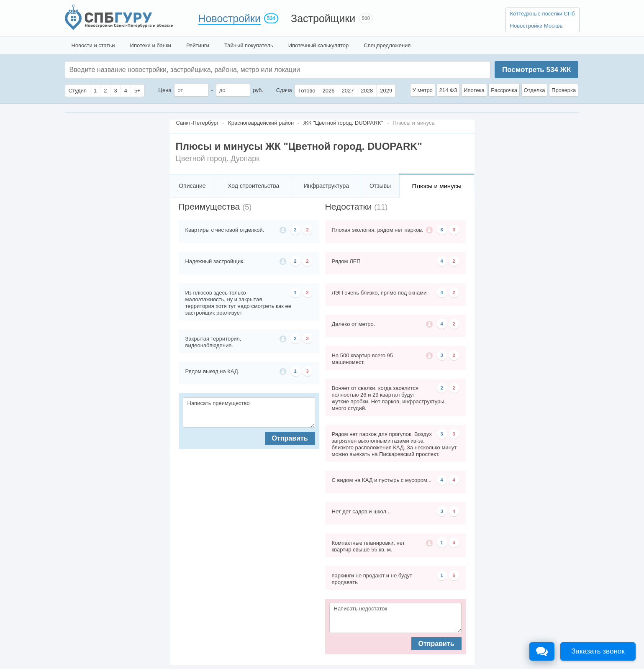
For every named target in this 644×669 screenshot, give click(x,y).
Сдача (284, 90)
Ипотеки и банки (151, 45)
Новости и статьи (93, 45)
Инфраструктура (326, 186)
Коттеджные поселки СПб (543, 14)
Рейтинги (198, 45)
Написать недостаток (395, 618)
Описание (192, 186)
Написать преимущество (249, 413)
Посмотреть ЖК (536, 70)
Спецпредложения (387, 45)
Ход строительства (253, 186)
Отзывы (380, 186)
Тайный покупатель (249, 45)
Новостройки (230, 18)
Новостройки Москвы (537, 26)
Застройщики (323, 18)
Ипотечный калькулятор (319, 45)
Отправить (290, 438)
